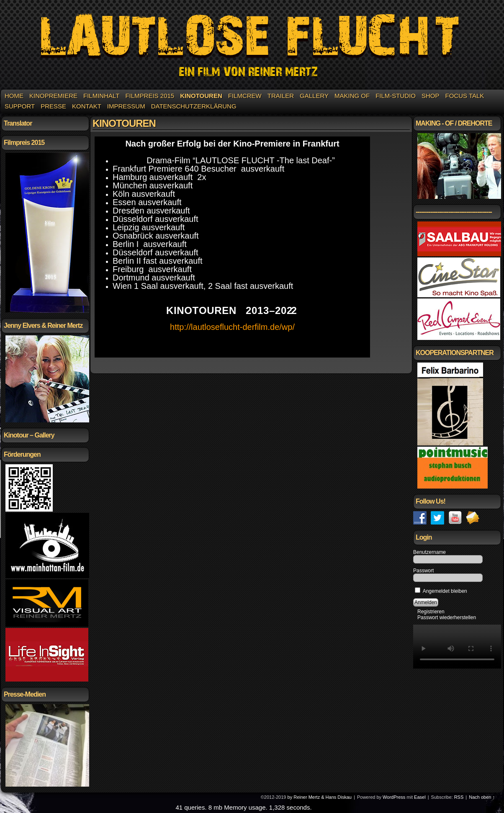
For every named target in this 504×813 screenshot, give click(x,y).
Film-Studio (396, 96)
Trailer (281, 96)
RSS (459, 797)
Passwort (423, 571)
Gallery (314, 96)
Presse (53, 106)
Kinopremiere (53, 96)
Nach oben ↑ (482, 797)
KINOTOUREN (201, 96)
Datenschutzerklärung (194, 106)
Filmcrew (245, 96)
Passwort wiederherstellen (447, 617)
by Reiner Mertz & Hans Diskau (320, 797)
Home (14, 96)
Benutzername (429, 552)
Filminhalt (101, 96)
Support (20, 106)
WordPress (394, 797)
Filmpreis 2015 (150, 96)
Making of (352, 96)
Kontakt (87, 106)
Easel (420, 797)
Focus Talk (465, 96)
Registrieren (431, 612)
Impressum (126, 106)
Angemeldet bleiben (441, 591)
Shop (431, 96)
